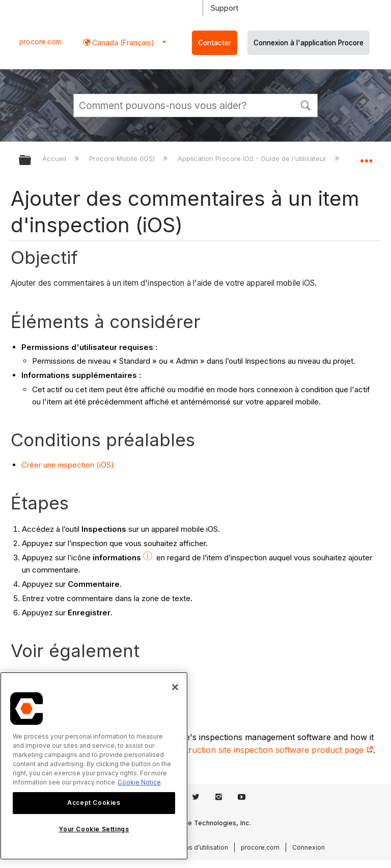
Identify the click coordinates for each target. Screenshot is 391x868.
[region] (94, 766)
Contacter (215, 43)
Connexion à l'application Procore (309, 43)
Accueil (55, 158)
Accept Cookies (94, 803)
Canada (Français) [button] (122, 43)
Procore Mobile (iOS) (123, 158)
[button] (305, 104)
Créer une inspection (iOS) (68, 465)
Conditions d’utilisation (194, 847)
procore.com (40, 42)
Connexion (309, 847)
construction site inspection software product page (270, 750)
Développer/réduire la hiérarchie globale (32, 161)
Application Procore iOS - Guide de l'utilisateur (253, 158)
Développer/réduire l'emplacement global (366, 157)
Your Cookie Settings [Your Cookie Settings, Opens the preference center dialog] (94, 829)
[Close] (175, 687)
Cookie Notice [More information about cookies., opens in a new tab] (139, 782)
